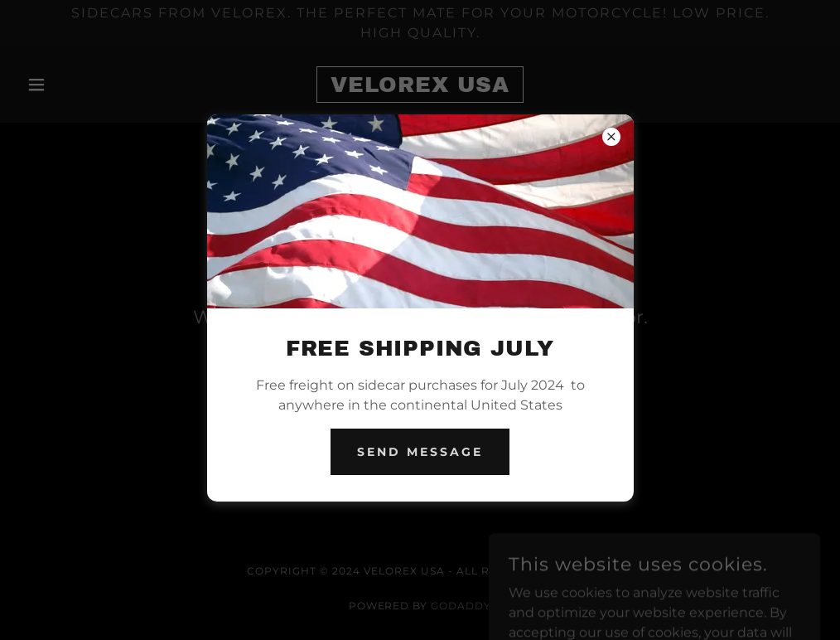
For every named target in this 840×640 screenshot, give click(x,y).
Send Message (420, 452)
